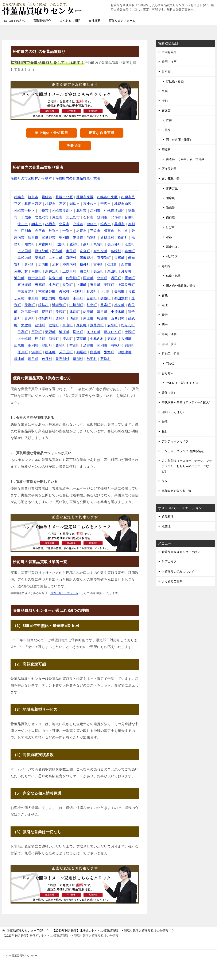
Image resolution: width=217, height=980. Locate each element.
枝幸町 (92, 305)
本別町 (75, 345)
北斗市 (116, 217)
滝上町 (88, 318)
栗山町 (113, 271)
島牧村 (116, 251)
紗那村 (92, 359)
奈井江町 (52, 271)
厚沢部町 (42, 251)
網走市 (37, 224)
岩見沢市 (42, 217)
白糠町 (95, 352)
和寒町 (78, 291)
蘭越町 (40, 258)
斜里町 (88, 312)
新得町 (54, 339)
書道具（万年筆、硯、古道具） (187, 159)
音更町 (130, 217)
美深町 (120, 291)
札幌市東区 (85, 197)
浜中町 (37, 352)
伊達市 (78, 238)
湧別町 (75, 318)
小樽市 (44, 211)
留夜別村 (63, 359)
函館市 (47, 197)
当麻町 (40, 285)
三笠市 (95, 231)
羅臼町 (33, 359)
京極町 (120, 258)
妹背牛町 (56, 278)
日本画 (166, 71)
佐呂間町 (45, 318)
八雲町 (99, 244)
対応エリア (169, 562)
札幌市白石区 (56, 204)
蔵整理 (166, 526)
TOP (25, 930)
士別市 (68, 231)
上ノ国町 (24, 251)
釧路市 (75, 204)
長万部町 (115, 244)
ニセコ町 (56, 258)
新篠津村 (108, 238)
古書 (169, 120)
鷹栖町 (130, 278)
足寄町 (88, 345)
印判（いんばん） (174, 412)
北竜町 (102, 278)
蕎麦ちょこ (173, 247)
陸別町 (102, 345)
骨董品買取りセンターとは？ (181, 552)
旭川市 (33, 197)
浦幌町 (116, 345)
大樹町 (126, 339)
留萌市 (92, 224)
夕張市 (78, 224)
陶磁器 (170, 208)
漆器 (169, 237)
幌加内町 (49, 298)
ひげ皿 (170, 227)
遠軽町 (61, 318)
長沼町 (99, 271)
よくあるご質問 (70, 21)
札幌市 (19, 197)
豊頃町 (61, 345)
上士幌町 (24, 339)
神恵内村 (70, 264)
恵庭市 (57, 217)
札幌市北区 (64, 197)
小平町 (78, 298)
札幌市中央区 (108, 197)
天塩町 (30, 305)
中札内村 (97, 339)
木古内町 (45, 244)
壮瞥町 (54, 325)
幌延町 (47, 312)
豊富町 (106, 305)
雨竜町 (88, 278)
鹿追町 (40, 339)
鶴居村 (82, 352)
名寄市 (82, 231)
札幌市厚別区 (62, 211)
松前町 (123, 238)
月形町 (126, 271)
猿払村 (44, 305)
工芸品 (166, 130)
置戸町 (30, 318)
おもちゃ (168, 373)
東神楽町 (24, 285)
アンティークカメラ (175, 441)
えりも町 (94, 332)
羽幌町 (106, 298)
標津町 (19, 359)
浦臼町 (19, 278)
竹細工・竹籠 (171, 354)
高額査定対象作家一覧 (177, 491)
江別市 (95, 211)
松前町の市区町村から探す (31, 178)
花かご (170, 363)
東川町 (95, 285)
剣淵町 (92, 291)
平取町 (37, 332)
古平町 (99, 264)
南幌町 (37, 271)
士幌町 (130, 332)
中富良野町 (26, 291)
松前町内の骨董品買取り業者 (78, 178)
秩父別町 (73, 278)
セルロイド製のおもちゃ (182, 383)
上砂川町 (70, 271)
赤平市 (40, 231)
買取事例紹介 (42, 21)
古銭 (165, 295)
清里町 (102, 312)
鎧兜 (165, 305)
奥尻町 (71, 251)
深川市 (33, 238)
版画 (165, 91)
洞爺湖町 (97, 325)
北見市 (82, 211)
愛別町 (68, 285)
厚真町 (82, 325)
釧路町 (130, 345)
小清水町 (118, 312)
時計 (165, 315)
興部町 (102, 318)
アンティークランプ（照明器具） (184, 451)
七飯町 (61, 244)
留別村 (78, 359)
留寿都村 (87, 258)
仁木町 (113, 264)
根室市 (109, 231)
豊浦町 (40, 325)
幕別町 (33, 345)
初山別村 (121, 298)
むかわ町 (128, 325)
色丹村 (47, 359)
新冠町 (51, 332)
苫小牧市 (90, 204)
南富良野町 (47, 291)
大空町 (26, 325)
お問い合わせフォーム (64, 593)
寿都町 (130, 251)
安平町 (113, 325)
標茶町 (51, 352)
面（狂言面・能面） (179, 140)
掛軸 (165, 101)
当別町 (92, 238)
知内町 (30, 244)
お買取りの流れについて (178, 572)
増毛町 (64, 298)
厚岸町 (23, 352)
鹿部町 (75, 244)
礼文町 (120, 305)
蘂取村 (106, 359)
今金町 (85, 251)
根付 (165, 431)
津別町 (75, 312)
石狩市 (88, 217)
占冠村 (64, 291)
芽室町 (82, 339)
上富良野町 (127, 285)
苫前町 (92, 298)
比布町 (54, 285)
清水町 (68, 339)
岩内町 (44, 264)
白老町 (68, 325)
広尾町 (19, 345)
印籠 (165, 422)
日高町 (23, 332)
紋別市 (54, 231)
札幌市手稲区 (24, 211)
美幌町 (61, 312)
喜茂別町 (104, 258)
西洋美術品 (169, 169)
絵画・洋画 (169, 62)
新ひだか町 (113, 332)
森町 (87, 244)
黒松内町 (24, 258)
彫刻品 (166, 266)
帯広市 (106, 204)
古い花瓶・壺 (171, 178)
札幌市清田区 (114, 211)
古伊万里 (172, 188)
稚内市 (106, 224)
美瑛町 (109, 285)
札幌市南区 (123, 204)
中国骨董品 (169, 52)
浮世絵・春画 (175, 81)
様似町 (78, 332)
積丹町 (85, 264)
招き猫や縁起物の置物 (181, 286)
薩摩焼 (170, 198)
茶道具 (166, 149)
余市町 (127, 264)
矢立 (165, 481)
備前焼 (170, 217)
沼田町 (116, 278)
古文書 (166, 110)
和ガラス (172, 256)
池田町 (47, 345)
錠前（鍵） (169, 393)
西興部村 (118, 318)
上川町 (82, 285)
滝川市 (23, 224)
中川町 (33, 298)
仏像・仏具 (173, 276)
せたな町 (101, 251)
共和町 (30, 264)
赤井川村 (21, 271)
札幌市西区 (33, 204)
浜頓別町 (59, 305)
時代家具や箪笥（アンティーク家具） (187, 402)
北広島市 (73, 217)
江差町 (130, 244)
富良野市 (49, 238)
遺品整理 (168, 517)
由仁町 (85, 271)
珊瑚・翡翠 (169, 344)
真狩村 (71, 258)
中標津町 (125, 352)
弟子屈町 (66, 352)
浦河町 (64, 332)
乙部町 (57, 251)
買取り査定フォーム (122, 21)
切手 (165, 324)
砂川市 (123, 231)
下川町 (106, 291)
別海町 (109, 352)
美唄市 (120, 224)
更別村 (113, 339)
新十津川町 (37, 278)
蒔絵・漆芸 (169, 334)
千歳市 (26, 217)
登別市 (102, 217)
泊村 (56, 264)
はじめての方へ (15, 21)
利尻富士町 (30, 312)
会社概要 (94, 21)
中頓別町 (76, 305)
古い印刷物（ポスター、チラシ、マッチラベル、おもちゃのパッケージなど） (187, 466)
